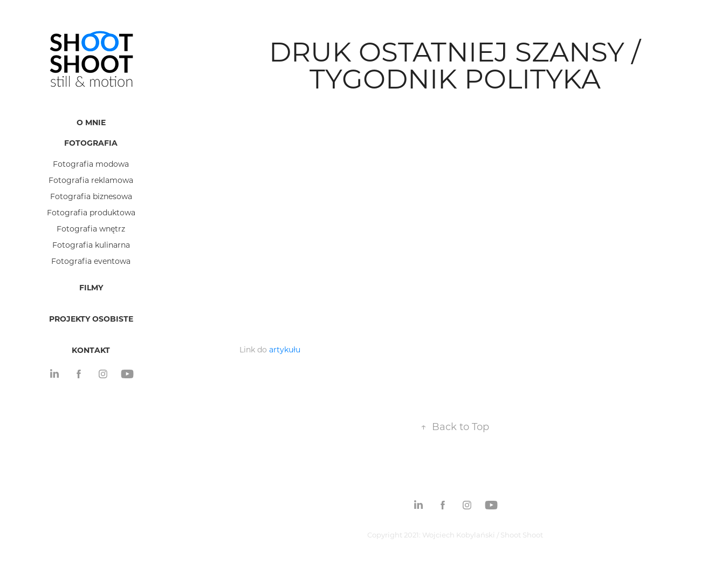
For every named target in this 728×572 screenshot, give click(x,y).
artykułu (285, 349)
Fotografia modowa (91, 164)
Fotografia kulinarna (91, 245)
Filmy (91, 287)
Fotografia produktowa (91, 212)
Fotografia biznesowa (91, 196)
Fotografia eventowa (91, 261)
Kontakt (91, 350)
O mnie (91, 122)
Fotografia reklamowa (91, 180)
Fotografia (91, 143)
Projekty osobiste (91, 319)
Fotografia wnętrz (91, 229)
